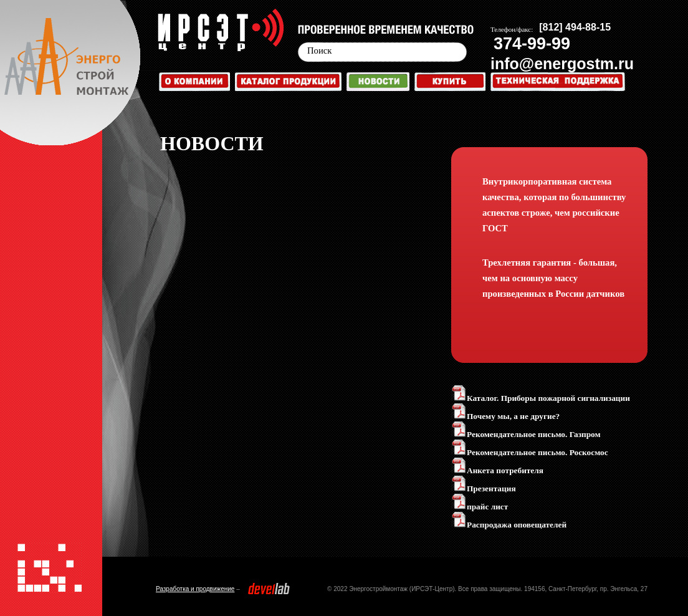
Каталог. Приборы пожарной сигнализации (541, 398)
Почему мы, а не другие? (505, 416)
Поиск (319, 51)
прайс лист (480, 507)
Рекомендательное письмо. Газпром (526, 434)
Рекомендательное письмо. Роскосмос (530, 452)
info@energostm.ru (562, 64)
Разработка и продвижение (195, 589)
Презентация (484, 488)
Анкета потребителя (497, 470)
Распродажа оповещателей (509, 525)
